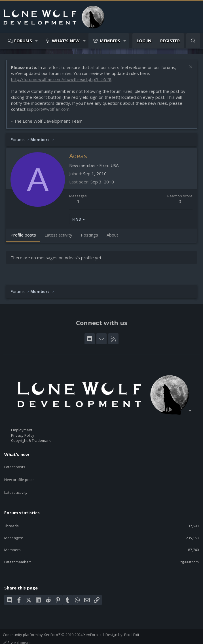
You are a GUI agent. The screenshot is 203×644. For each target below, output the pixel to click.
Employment (22, 430)
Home (97, 638)
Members (110, 41)
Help (85, 638)
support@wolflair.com (48, 109)
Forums (23, 41)
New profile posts (19, 474)
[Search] (193, 41)
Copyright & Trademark (31, 440)
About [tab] (112, 235)
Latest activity (16, 485)
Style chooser (17, 632)
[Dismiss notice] (190, 67)
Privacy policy (67, 638)
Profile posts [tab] (23, 235)
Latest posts (15, 464)
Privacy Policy (23, 435)
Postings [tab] (89, 235)
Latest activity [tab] (58, 235)
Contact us (12, 638)
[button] (37, 41)
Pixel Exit (132, 624)
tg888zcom (190, 552)
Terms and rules (38, 638)
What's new (66, 41)
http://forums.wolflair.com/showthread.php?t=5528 (61, 79)
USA (115, 165)
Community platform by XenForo (54, 624)
